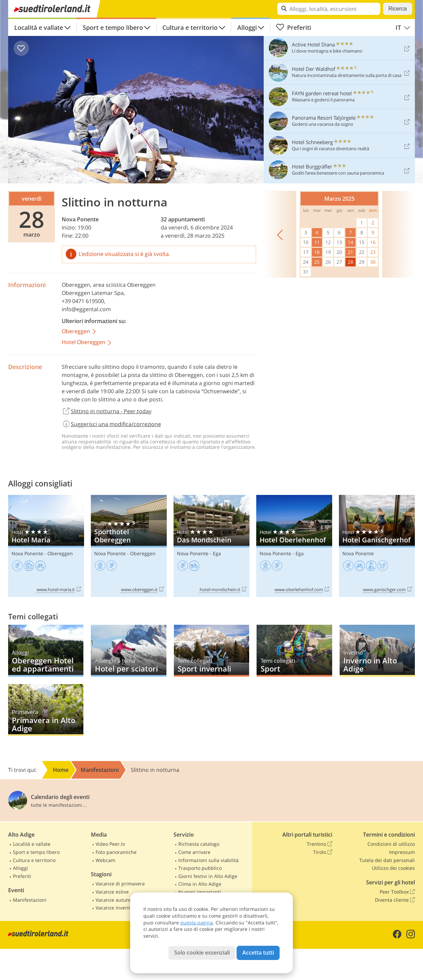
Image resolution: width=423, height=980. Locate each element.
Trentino (319, 844)
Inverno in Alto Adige (377, 651)
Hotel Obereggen (87, 343)
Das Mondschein (211, 546)
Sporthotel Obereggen (129, 546)
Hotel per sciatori (128, 651)
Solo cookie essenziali (202, 953)
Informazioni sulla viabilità (208, 860)
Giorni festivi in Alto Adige (208, 876)
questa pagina (197, 923)
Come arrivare (194, 852)
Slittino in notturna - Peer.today (107, 412)
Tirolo (323, 852)
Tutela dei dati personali (387, 860)
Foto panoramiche (116, 852)
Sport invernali (211, 651)
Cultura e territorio (190, 27)
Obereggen (76, 285)
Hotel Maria (46, 546)
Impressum (402, 852)
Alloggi (247, 27)
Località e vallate (39, 27)
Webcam (105, 860)
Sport (294, 651)
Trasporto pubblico (200, 868)
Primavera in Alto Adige (46, 710)
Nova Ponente (80, 219)
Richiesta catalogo (199, 844)
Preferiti (294, 27)
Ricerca (398, 9)
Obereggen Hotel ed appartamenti (46, 651)
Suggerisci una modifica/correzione (111, 424)
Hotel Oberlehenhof (294, 546)
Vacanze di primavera (120, 884)
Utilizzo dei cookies (393, 868)
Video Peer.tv (110, 844)
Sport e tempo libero (113, 27)
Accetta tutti (258, 953)
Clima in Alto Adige (200, 884)
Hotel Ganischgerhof (377, 546)
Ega (217, 553)
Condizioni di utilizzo (391, 844)
